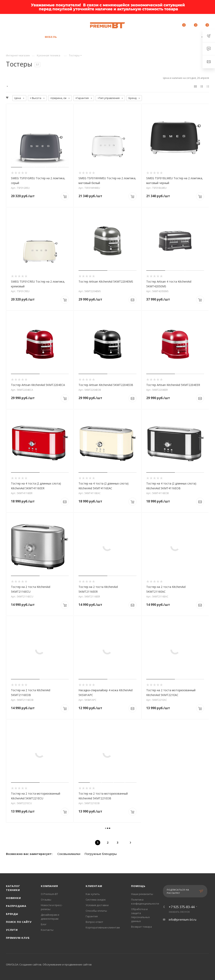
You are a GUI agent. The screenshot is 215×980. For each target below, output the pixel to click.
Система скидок (96, 900)
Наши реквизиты (142, 894)
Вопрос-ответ (94, 922)
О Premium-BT (49, 894)
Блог (44, 924)
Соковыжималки (69, 854)
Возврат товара (141, 927)
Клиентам (94, 886)
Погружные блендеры (101, 854)
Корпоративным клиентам (103, 927)
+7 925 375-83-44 (37, 23)
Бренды (12, 914)
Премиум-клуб (18, 938)
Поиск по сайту (19, 922)
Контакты (47, 930)
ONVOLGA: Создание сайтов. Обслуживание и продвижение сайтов (49, 964)
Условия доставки (97, 905)
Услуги (12, 930)
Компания (49, 886)
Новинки (13, 898)
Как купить (93, 894)
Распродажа (16, 906)
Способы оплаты (96, 911)
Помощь (138, 886)
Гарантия (92, 916)
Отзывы (46, 900)
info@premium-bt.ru (183, 919)
